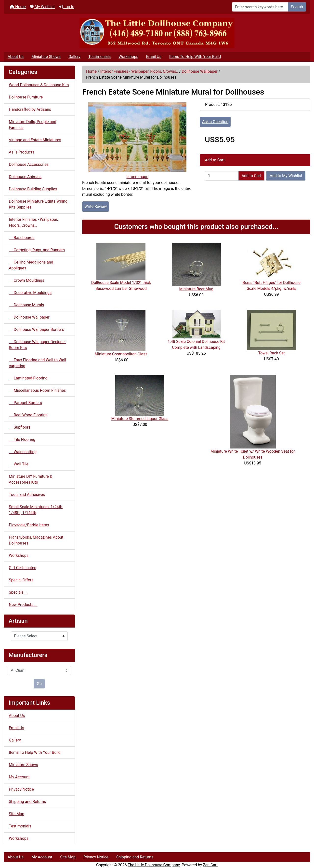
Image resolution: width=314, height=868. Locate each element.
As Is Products (21, 152)
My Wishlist (42, 7)
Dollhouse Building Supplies (33, 189)
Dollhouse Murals (26, 305)
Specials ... (18, 592)
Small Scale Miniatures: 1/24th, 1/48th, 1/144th (36, 510)
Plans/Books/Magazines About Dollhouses (36, 540)
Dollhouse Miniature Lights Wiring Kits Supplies (38, 204)
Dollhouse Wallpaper (200, 71)
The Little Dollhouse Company (154, 865)
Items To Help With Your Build (195, 57)
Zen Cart (210, 865)
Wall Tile (19, 464)
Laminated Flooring (28, 378)
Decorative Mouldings (30, 293)
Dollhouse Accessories (29, 164)
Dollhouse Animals (25, 177)
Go (39, 684)
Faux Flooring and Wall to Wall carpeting (37, 363)
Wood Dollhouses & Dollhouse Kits (39, 85)
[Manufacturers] (39, 671)
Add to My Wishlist (286, 176)
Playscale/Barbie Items (29, 525)
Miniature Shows (46, 57)
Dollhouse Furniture (26, 97)
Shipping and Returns (27, 802)
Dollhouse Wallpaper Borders (36, 329)
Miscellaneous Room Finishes (37, 390)
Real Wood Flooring (28, 415)
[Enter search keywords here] (260, 7)
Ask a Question (215, 122)
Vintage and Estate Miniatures (35, 140)
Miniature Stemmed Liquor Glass (140, 419)
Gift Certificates (22, 568)
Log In (66, 7)
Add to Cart (252, 176)
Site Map (17, 814)
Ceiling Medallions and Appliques (31, 265)
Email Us (154, 57)
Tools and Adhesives (27, 495)
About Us (16, 57)
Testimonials (99, 57)
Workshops (128, 57)
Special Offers (21, 580)
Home (18, 7)
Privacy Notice (21, 789)
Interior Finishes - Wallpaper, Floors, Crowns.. (139, 71)
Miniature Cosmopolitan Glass (121, 354)
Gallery (74, 57)
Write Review (96, 206)
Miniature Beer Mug (196, 289)
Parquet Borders (25, 403)
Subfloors (20, 427)
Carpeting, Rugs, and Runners (37, 250)
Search (297, 7)
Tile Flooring (22, 440)
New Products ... (23, 605)
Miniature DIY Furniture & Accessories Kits (31, 479)
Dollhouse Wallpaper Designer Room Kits (37, 345)
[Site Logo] (157, 33)
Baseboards (22, 238)
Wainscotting (23, 452)
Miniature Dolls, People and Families (33, 125)
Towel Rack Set (271, 353)
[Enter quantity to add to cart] (222, 176)
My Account (19, 777)
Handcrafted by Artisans (30, 109)
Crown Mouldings (26, 280)
